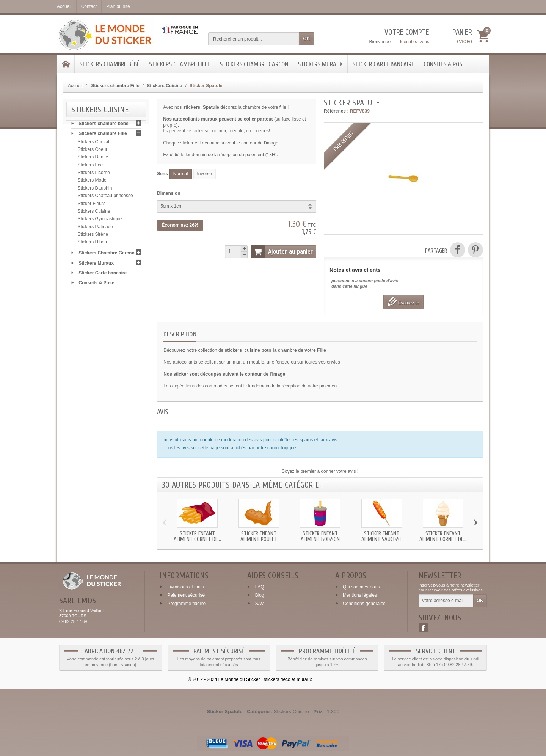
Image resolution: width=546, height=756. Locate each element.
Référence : (336, 111)
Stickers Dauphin (95, 190)
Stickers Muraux (320, 64)
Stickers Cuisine (94, 213)
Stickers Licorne (94, 174)
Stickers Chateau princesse (105, 197)
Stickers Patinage (95, 228)
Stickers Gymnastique (100, 221)
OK (306, 39)
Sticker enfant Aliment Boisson (320, 536)
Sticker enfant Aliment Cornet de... (197, 536)
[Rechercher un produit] (254, 39)
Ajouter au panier (282, 252)
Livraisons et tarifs (186, 587)
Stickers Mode (92, 182)
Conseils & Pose (444, 64)
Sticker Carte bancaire (383, 64)
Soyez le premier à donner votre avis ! (320, 471)
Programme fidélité (186, 604)
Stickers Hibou (92, 244)
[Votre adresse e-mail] (446, 601)
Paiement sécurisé (186, 595)
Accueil (75, 86)
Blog (260, 595)
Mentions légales (360, 595)
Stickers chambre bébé (109, 64)
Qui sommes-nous (361, 587)
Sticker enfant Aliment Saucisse (382, 536)
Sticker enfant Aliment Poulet (259, 536)
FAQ (260, 587)
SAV (260, 604)
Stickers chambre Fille (180, 64)
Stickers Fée (90, 166)
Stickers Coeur (93, 151)
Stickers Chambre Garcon (254, 64)
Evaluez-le (403, 302)
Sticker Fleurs (92, 205)
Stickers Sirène (93, 236)
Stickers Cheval (93, 143)
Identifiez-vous (415, 42)
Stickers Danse (93, 159)
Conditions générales (364, 604)
